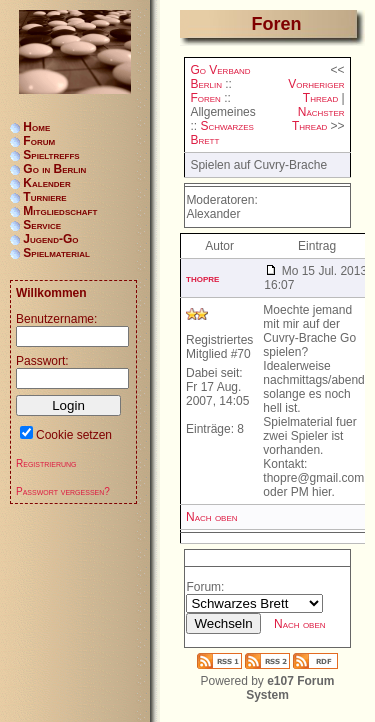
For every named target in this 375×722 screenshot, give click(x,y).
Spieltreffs (51, 155)
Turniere (44, 197)
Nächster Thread (318, 119)
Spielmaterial (56, 253)
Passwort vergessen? (63, 491)
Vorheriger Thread (316, 91)
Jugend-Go (50, 239)
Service (42, 225)
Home (36, 127)
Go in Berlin (54, 169)
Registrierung (46, 463)
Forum (39, 141)
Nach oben (212, 517)
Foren (205, 98)
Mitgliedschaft (60, 211)
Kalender (46, 183)
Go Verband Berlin (220, 77)
